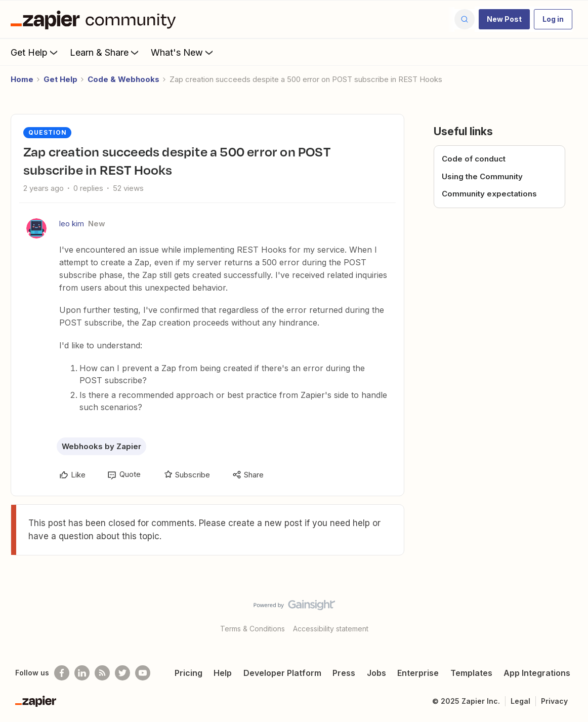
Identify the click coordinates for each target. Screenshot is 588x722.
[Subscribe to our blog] (102, 673)
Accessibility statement (331, 629)
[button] (504, 19)
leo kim (72, 224)
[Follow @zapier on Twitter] (122, 673)
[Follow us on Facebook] (62, 673)
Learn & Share (105, 52)
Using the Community (482, 176)
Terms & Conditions (253, 629)
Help (223, 673)
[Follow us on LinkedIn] (82, 673)
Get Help (35, 52)
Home (22, 79)
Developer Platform (282, 673)
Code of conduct (474, 159)
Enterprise (418, 673)
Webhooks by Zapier (101, 446)
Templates (471, 673)
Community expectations (489, 194)
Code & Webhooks (123, 79)
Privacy (554, 701)
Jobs (376, 673)
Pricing (188, 673)
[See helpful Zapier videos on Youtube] (143, 673)
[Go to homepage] (96, 19)
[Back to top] (568, 614)
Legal (520, 701)
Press (344, 673)
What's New (183, 52)
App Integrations (537, 673)
